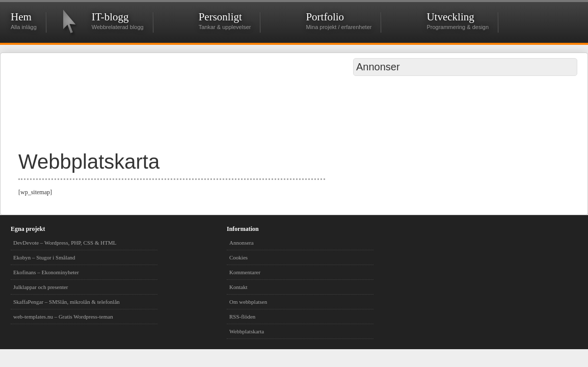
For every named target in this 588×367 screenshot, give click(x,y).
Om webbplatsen (248, 302)
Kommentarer (245, 272)
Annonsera (242, 243)
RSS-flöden (242, 317)
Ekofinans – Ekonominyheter (46, 272)
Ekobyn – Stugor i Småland (44, 257)
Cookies (238, 257)
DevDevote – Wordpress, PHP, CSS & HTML (65, 243)
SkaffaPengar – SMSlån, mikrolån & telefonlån (66, 302)
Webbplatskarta (247, 331)
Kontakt (238, 287)
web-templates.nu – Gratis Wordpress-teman (63, 317)
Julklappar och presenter (41, 287)
